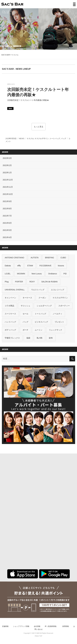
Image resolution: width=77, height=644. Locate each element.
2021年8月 (7, 209)
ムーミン (39, 330)
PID (65, 274)
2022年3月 (7, 158)
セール (25, 314)
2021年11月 (8, 187)
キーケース (27, 298)
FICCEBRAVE (45, 266)
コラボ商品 (9, 306)
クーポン (42, 298)
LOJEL (8, 274)
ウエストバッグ (38, 290)
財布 (51, 338)
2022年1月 (7, 173)
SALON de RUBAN (49, 282)
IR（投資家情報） (51, 626)
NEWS (22, 138)
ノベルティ (57, 314)
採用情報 (66, 626)
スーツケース (10, 314)
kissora (61, 266)
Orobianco (53, 274)
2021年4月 (7, 237)
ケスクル (30, 138)
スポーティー (64, 306)
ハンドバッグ (10, 322)
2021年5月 (7, 230)
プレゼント (59, 322)
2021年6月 (7, 223)
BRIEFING (49, 258)
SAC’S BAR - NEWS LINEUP (16, 69)
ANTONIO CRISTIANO (14, 258)
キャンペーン (10, 298)
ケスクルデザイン (42, 138)
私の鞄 (40, 338)
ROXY (32, 282)
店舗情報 (5, 626)
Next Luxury (37, 274)
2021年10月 (8, 194)
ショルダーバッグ (44, 306)
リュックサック (56, 330)
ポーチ (25, 330)
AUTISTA (35, 258)
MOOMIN (21, 274)
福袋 (28, 338)
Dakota (8, 266)
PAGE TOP (38, 636)
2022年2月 (7, 165)
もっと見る (39, 127)
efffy (19, 266)
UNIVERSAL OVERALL (15, 290)
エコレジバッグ (58, 290)
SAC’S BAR (12, 4)
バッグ (63, 138)
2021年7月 (7, 216)
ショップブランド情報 (21, 626)
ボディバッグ (10, 330)
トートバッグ (55, 138)
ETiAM (30, 266)
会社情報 (37, 626)
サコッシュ (25, 306)
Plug (7, 282)
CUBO (63, 258)
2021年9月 (7, 201)
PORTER (19, 282)
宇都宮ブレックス (12, 338)
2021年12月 (8, 180)
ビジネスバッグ (41, 322)
